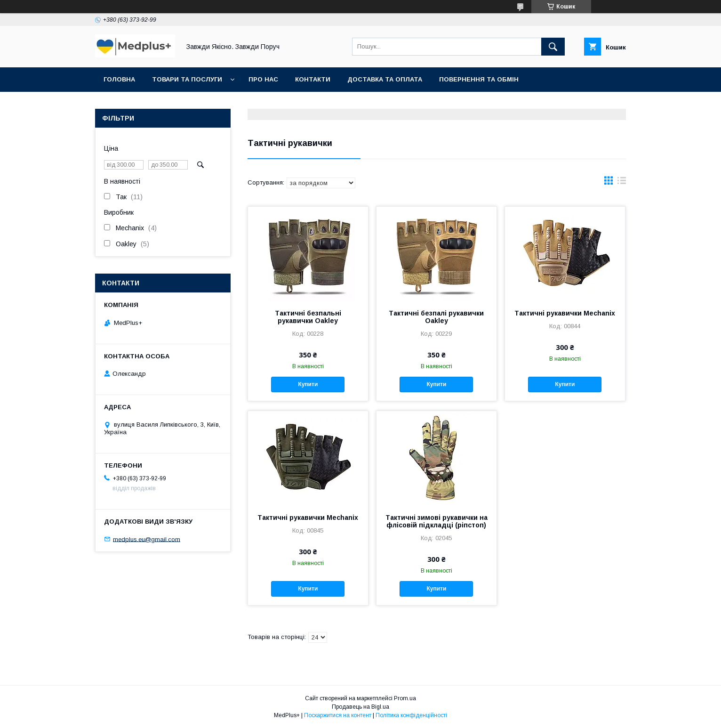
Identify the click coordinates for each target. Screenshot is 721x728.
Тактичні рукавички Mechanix (565, 313)
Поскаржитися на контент (338, 715)
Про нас (263, 79)
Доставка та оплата (385, 79)
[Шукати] (553, 47)
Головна (119, 79)
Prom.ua (405, 698)
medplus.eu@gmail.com (147, 539)
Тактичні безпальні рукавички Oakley (308, 317)
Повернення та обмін (479, 79)
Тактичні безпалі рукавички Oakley (436, 317)
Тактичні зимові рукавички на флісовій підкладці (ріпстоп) (437, 521)
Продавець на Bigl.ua (360, 707)
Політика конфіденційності (411, 715)
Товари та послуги (187, 79)
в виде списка (622, 183)
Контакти (313, 79)
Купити (308, 384)
